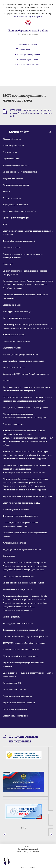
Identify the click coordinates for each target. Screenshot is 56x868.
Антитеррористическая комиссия (18, 623)
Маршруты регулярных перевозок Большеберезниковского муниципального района (25, 416)
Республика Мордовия (28, 34)
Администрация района (14, 146)
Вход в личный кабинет (30, 65)
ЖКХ (5, 224)
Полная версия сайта (29, 59)
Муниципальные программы (16, 185)
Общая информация (12, 139)
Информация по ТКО (12, 683)
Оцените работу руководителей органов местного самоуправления (25, 273)
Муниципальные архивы (14, 335)
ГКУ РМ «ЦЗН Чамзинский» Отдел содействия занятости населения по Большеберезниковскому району (28, 399)
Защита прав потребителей (15, 709)
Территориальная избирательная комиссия (22, 549)
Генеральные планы (12, 248)
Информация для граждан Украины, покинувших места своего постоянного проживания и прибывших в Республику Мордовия (28, 285)
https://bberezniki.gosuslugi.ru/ (28, 16)
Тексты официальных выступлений (19, 241)
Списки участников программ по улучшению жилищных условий (23, 256)
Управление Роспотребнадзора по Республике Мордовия (23, 665)
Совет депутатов (10, 152)
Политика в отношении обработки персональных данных (25, 535)
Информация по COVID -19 (14, 690)
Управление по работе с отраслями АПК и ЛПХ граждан (27, 496)
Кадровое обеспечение (13, 178)
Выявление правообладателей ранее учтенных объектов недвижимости (28, 675)
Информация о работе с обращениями (20, 172)
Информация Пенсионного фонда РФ (19, 211)
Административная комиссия (16, 510)
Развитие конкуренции (13, 424)
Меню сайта (25, 49)
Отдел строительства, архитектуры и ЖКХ (21, 503)
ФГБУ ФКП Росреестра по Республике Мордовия (24, 643)
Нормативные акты (12, 159)
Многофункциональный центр (17, 312)
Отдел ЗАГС (8, 264)
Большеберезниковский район (28, 31)
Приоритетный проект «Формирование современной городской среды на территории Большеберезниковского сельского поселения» (26, 469)
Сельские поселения (28, 44)
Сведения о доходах (12, 305)
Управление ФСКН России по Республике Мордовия (26, 374)
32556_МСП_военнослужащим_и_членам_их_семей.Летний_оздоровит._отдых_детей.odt (31, 113)
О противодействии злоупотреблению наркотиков (25, 637)
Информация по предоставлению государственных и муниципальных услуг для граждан (26, 389)
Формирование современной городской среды (24, 630)
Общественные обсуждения (15, 716)
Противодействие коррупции (16, 218)
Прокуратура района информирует (18, 576)
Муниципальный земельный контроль (20, 656)
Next (51, 828)
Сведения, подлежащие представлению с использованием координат (21, 524)
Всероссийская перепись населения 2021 (21, 650)
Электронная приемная (30, 54)
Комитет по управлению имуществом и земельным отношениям (26, 297)
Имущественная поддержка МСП (17, 589)
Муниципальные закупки (14, 543)
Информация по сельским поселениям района (23, 583)
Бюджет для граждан (12, 348)
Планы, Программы (12, 617)
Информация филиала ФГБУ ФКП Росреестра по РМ (25, 408)
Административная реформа (16, 165)
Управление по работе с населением (19, 703)
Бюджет (6, 381)
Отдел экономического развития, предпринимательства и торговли (28, 233)
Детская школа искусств (14, 368)
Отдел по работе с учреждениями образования (24, 361)
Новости (7, 192)
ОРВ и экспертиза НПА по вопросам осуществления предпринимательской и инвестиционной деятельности (28, 326)
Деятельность (9, 556)
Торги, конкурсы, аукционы (15, 205)
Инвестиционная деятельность (17, 318)
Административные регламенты (17, 696)
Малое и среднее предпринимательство (20, 354)
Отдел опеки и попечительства (17, 341)
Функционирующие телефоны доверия (20, 516)
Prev (5, 828)
